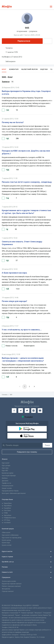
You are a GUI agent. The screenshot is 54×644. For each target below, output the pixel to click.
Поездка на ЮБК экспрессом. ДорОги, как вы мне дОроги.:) (26, 152)
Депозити (5, 481)
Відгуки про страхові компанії (12, 584)
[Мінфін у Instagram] (34, 411)
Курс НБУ (5, 471)
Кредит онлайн (7, 488)
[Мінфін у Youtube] (40, 411)
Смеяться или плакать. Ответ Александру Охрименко (22, 243)
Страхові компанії (8, 591)
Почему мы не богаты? (13, 122)
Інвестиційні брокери (9, 476)
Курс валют (6, 463)
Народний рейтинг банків (10, 491)
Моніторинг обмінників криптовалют (14, 493)
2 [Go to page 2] (29, 386)
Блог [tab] (4, 70)
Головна (5, 395)
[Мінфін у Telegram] (21, 411)
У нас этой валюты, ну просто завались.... (22, 330)
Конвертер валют (8, 486)
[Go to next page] (34, 387)
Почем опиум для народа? (14, 301)
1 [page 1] (25, 386)
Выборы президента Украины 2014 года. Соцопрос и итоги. (26, 93)
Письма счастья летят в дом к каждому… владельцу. (27, 182)
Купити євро (6, 543)
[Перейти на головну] (7, 7)
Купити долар (6, 540)
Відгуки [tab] (44, 69)
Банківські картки (8, 473)
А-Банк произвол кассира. (15, 273)
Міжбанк (5, 478)
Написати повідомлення (48, 41)
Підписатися (22, 41)
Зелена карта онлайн (9, 581)
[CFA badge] (7, 600)
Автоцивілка (6, 589)
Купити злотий (7, 545)
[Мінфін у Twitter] (27, 411)
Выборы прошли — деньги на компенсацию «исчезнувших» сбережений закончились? (23, 359)
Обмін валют (6, 533)
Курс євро (5, 468)
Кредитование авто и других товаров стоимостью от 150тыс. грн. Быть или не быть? (26, 212)
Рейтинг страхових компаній (11, 586)
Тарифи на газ (6, 483)
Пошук (47, 445)
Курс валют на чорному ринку (12, 538)
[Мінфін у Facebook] (14, 411)
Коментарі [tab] (14, 69)
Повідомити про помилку (27, 452)
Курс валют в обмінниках (10, 535)
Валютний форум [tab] (30, 69)
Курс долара (6, 466)
